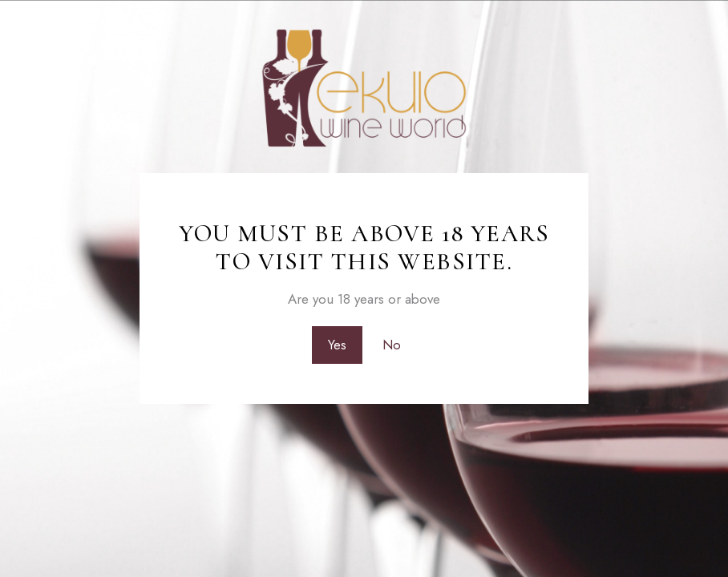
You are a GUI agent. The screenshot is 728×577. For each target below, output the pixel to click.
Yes (337, 345)
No (392, 345)
